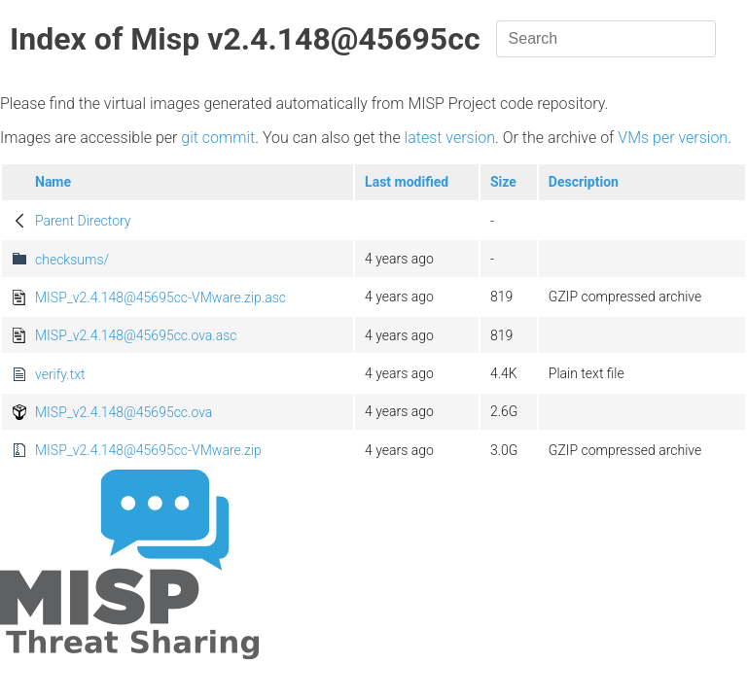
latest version (450, 138)
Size (503, 182)
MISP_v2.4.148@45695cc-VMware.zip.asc (160, 297)
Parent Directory (83, 221)
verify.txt (60, 374)
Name (53, 182)
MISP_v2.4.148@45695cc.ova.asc (136, 335)
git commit (218, 138)
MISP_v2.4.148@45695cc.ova (124, 412)
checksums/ (72, 260)
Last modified (407, 182)
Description (584, 182)
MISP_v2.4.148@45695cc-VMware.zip (148, 450)
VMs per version (673, 138)
